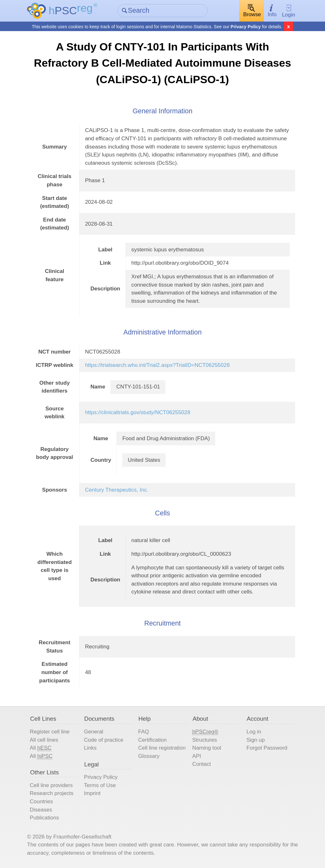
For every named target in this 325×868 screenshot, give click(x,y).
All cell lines (44, 740)
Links (90, 748)
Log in (254, 732)
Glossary (149, 756)
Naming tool (207, 748)
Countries (41, 802)
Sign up (255, 740)
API (197, 756)
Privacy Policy (246, 27)
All (41, 748)
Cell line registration (162, 748)
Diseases (41, 810)
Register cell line (50, 732)
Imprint (92, 793)
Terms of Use (100, 785)
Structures (205, 740)
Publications (44, 818)
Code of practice (104, 740)
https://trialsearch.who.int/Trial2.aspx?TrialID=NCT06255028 (157, 365)
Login (289, 11)
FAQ (143, 732)
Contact (202, 764)
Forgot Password (267, 748)
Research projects (52, 793)
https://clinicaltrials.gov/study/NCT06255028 (138, 412)
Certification (152, 740)
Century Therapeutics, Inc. (117, 490)
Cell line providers (51, 785)
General (94, 732)
